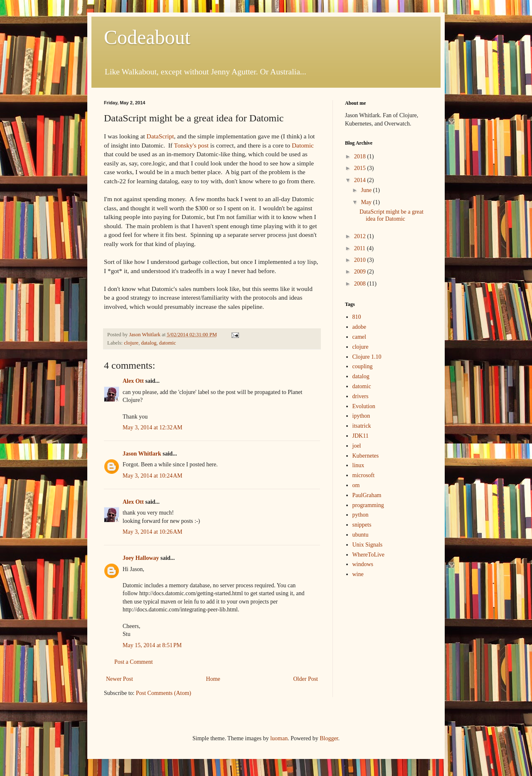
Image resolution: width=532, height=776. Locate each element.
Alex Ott (133, 381)
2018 (361, 156)
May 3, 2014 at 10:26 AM (153, 532)
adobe (359, 327)
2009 (361, 272)
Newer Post (119, 679)
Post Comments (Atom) (164, 693)
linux (358, 465)
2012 (361, 236)
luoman (279, 738)
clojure (131, 343)
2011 (361, 248)
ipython (361, 416)
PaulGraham (367, 495)
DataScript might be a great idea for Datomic (392, 215)
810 (357, 317)
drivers (361, 396)
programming (368, 505)
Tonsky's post (191, 145)
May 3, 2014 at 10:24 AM (153, 476)
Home (213, 679)
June (367, 190)
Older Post (306, 679)
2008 (361, 284)
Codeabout (147, 37)
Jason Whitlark (142, 454)
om (356, 485)
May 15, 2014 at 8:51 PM (152, 645)
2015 (361, 168)
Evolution (364, 406)
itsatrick (362, 426)
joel (357, 446)
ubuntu (361, 535)
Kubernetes (366, 456)
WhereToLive (369, 555)
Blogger (329, 738)
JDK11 (361, 436)
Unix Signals (368, 545)
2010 (361, 260)
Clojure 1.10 (367, 357)
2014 (361, 180)
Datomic (303, 145)
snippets (362, 525)
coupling (363, 366)
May (367, 202)
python (361, 515)
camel (359, 337)
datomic (168, 343)
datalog (149, 343)
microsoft (364, 475)
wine (358, 574)
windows (363, 564)
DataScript (160, 136)
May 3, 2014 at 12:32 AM (153, 427)
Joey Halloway (141, 558)
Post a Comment (134, 662)
